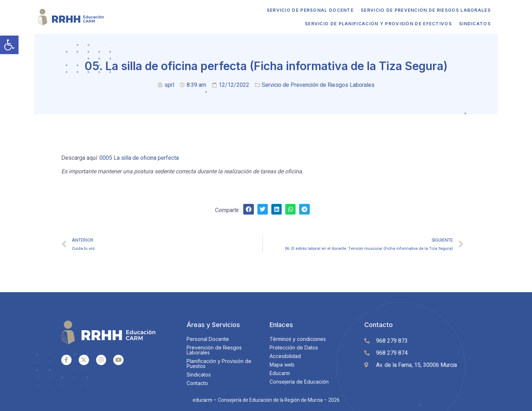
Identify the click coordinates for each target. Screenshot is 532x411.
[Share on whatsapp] (290, 209)
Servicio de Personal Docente (309, 10)
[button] (9, 45)
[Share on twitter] (263, 209)
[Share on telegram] (304, 209)
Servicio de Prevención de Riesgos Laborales (424, 10)
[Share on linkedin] (277, 209)
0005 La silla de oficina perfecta (139, 158)
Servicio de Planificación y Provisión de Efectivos (377, 24)
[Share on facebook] (248, 209)
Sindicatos (473, 24)
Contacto (379, 325)
